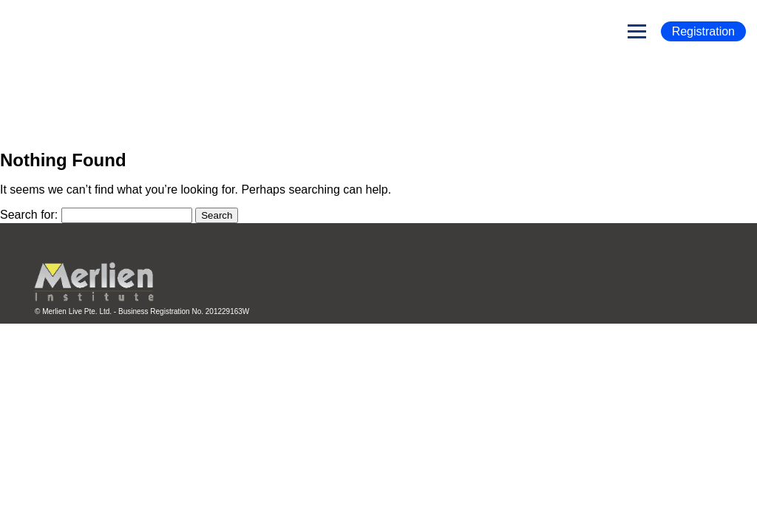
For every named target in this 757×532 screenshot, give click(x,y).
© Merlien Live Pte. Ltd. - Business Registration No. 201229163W (142, 311)
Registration (703, 31)
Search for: (29, 215)
